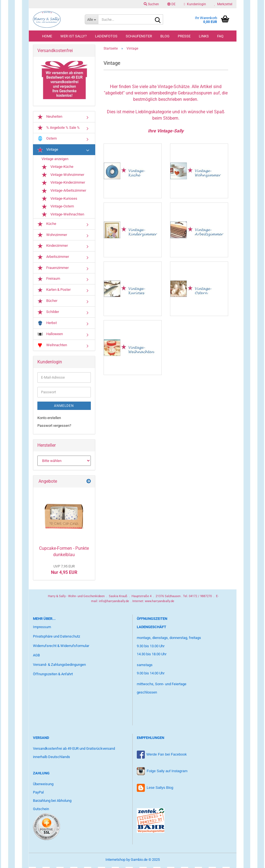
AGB (36, 656)
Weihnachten (52, 346)
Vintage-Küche (57, 168)
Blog (165, 36)
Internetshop (115, 861)
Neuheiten (50, 118)
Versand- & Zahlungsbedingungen (59, 666)
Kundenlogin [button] (195, 4)
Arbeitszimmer (53, 258)
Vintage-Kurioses (59, 200)
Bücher (47, 302)
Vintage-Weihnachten (63, 215)
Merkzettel (223, 4)
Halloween (50, 335)
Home (47, 36)
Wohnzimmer (52, 236)
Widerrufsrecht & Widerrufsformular (61, 647)
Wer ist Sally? (74, 36)
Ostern (47, 140)
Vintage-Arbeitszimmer (64, 192)
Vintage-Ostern (58, 208)
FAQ (220, 36)
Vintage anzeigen (55, 160)
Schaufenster (139, 36)
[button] (171, 4)
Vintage (48, 151)
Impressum (42, 628)
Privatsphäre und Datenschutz (56, 637)
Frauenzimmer (53, 269)
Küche (47, 225)
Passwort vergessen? (54, 427)
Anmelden (64, 407)
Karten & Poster (54, 291)
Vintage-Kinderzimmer (63, 184)
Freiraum (49, 280)
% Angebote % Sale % (59, 129)
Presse (184, 36)
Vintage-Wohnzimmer (63, 176)
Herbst (47, 324)
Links (204, 36)
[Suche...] (91, 19)
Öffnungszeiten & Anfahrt (53, 675)
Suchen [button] (151, 4)
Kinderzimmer (53, 247)
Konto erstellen (49, 419)
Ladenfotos (106, 36)
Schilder (48, 313)
